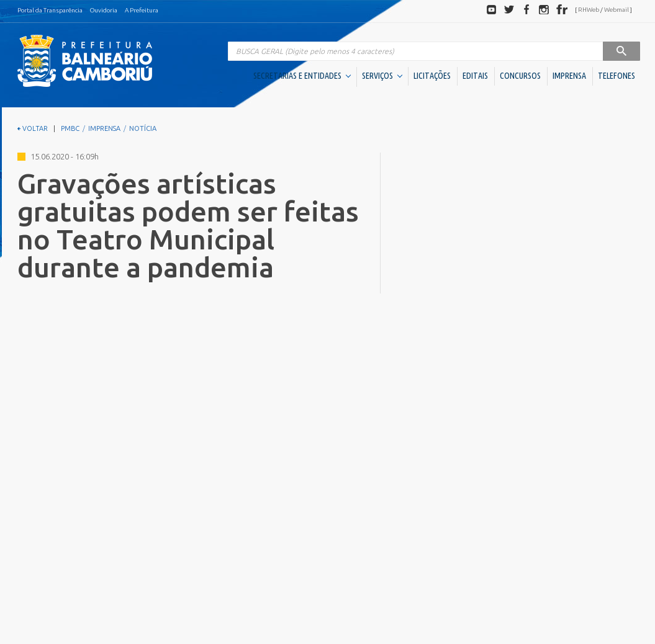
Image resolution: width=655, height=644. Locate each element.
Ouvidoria (104, 10)
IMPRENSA (569, 76)
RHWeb (589, 10)
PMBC (70, 128)
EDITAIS (475, 76)
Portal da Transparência (50, 10)
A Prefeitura (142, 10)
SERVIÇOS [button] (382, 76)
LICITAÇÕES (432, 76)
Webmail (617, 10)
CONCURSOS (520, 76)
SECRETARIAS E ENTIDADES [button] (302, 76)
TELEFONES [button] (617, 76)
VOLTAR (33, 128)
